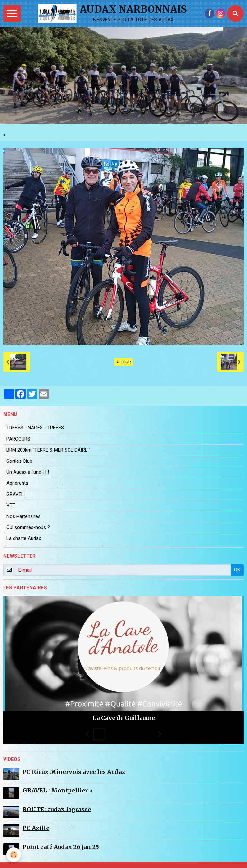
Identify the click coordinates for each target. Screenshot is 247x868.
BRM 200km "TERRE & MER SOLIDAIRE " (48, 450)
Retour (123, 362)
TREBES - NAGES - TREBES (35, 428)
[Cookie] (14, 855)
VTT (11, 505)
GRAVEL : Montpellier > (58, 790)
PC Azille (36, 828)
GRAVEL (15, 494)
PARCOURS (18, 439)
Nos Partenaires (23, 516)
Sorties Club (19, 461)
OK (237, 570)
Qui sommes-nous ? (28, 527)
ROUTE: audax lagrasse (57, 809)
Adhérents (17, 483)
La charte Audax (24, 538)
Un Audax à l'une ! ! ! (28, 472)
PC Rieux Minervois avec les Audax (74, 771)
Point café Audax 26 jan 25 (61, 847)
